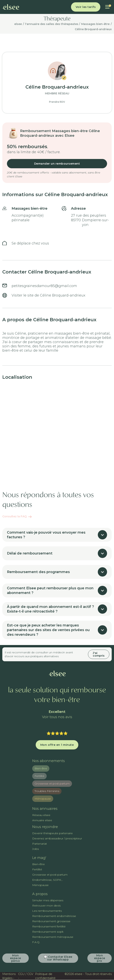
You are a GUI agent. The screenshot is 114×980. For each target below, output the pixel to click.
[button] (107, 7)
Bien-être (41, 768)
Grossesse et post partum (52, 783)
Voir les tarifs (86, 7)
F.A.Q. (36, 942)
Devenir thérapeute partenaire (52, 833)
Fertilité (39, 776)
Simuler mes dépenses (48, 900)
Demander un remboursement (57, 164)
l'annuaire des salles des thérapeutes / (53, 24)
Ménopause (43, 799)
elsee (18, 24)
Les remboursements (47, 911)
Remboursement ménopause (53, 937)
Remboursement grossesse (51, 921)
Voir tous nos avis (57, 717)
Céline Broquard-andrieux (93, 29)
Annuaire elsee (42, 820)
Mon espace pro (100, 958)
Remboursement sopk (48, 932)
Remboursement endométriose (54, 916)
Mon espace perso (16, 958)
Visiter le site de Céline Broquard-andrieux (48, 295)
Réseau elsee (41, 815)
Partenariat (40, 844)
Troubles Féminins (47, 791)
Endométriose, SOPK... (48, 880)
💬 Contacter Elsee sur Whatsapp (58, 958)
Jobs (35, 849)
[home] (11, 7)
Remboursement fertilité (49, 926)
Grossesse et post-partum (50, 875)
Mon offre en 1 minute (57, 745)
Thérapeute (57, 19)
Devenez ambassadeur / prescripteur (57, 838)
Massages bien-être (95, 24)
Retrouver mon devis (46, 906)
